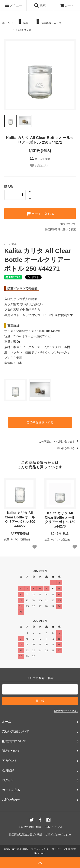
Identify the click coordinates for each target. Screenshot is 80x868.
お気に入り (40, 166)
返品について (68, 224)
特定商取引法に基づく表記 (60, 229)
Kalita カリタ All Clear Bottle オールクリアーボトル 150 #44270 (60, 520)
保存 (22, 22)
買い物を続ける (68, 448)
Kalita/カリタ (24, 30)
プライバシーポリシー (58, 835)
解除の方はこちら (66, 711)
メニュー (13, 5)
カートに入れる (40, 214)
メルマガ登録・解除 (30, 827)
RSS (47, 827)
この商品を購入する (40, 422)
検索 (40, 5)
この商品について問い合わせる (59, 442)
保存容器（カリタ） (49, 22)
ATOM (58, 827)
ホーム (6, 23)
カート (67, 5)
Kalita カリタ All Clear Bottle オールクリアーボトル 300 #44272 (20, 519)
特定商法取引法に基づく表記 (26, 835)
